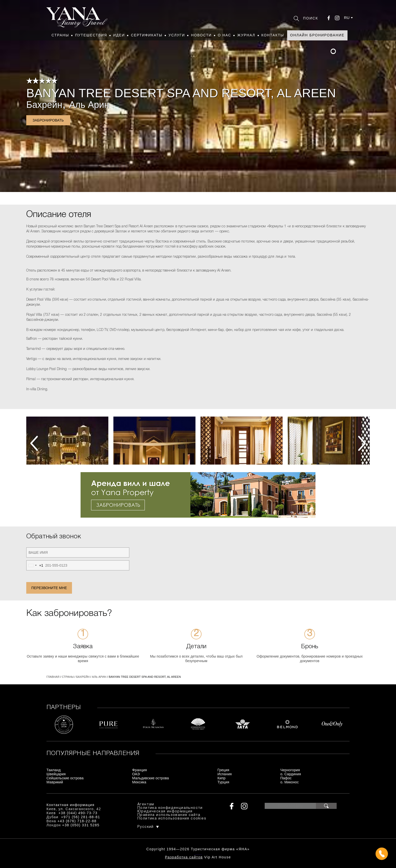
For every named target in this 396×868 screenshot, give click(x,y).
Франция (139, 770)
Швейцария (56, 774)
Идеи (119, 35)
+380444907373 (198, 854)
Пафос (286, 778)
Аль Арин (89, 105)
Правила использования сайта (169, 815)
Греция (223, 770)
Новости (201, 35)
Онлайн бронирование (317, 35)
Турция (223, 782)
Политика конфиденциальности (170, 808)
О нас (224, 35)
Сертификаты (147, 35)
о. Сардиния (291, 774)
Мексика (139, 782)
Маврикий (55, 782)
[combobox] (35, 565)
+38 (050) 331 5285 (81, 825)
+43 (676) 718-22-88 (77, 821)
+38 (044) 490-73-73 (78, 813)
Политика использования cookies (172, 819)
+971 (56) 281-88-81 (81, 817)
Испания (225, 774)
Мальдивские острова (150, 778)
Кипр (221, 778)
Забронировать (48, 120)
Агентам (146, 804)
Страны (60, 35)
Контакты (273, 35)
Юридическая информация (165, 812)
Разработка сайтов (184, 857)
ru (347, 18)
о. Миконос (290, 782)
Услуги (177, 35)
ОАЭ (136, 774)
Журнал (246, 35)
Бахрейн (44, 105)
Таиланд (54, 770)
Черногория (290, 770)
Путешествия (91, 35)
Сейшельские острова (65, 778)
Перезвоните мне (49, 588)
